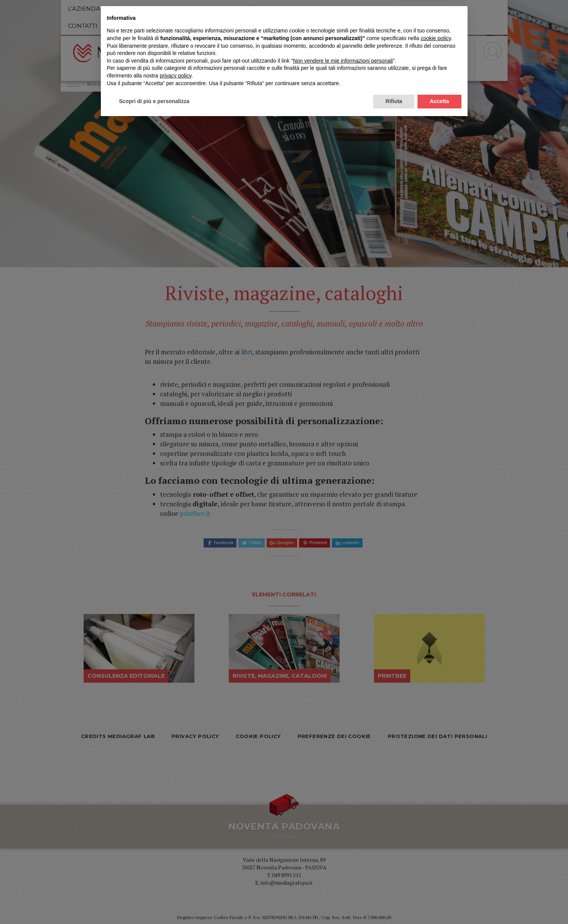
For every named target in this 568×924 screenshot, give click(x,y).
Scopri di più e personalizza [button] (154, 903)
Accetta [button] (439, 903)
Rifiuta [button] (394, 903)
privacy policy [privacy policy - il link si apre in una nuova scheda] (176, 877)
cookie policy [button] (436, 840)
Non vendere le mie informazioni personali (343, 863)
